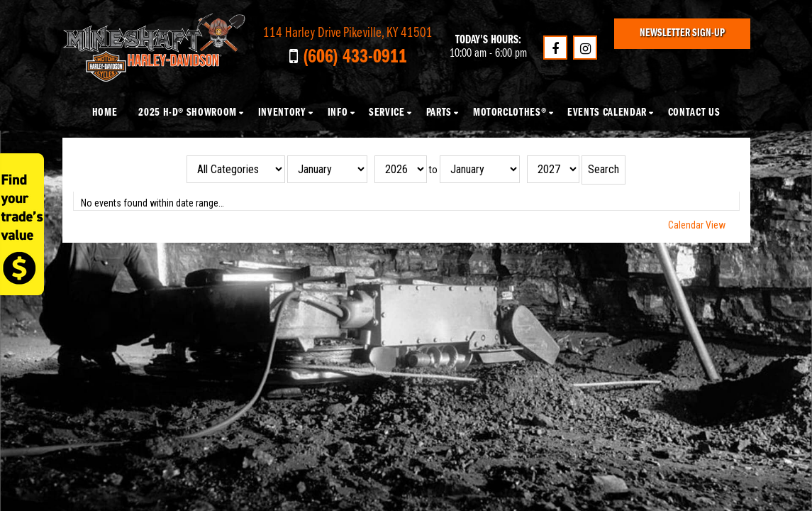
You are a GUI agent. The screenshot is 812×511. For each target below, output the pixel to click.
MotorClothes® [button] (510, 113)
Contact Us (694, 113)
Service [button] (386, 113)
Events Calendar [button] (607, 113)
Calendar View (697, 225)
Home (105, 113)
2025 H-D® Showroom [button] (188, 113)
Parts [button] (439, 113)
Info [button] (338, 113)
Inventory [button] (282, 113)
